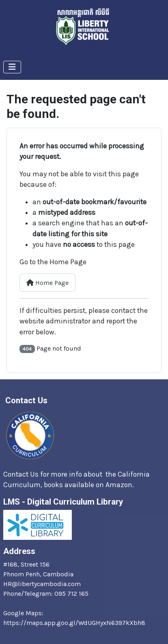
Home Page (47, 283)
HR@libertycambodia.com (42, 584)
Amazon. (121, 485)
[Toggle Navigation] (12, 67)
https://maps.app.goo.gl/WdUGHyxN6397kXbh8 (74, 623)
